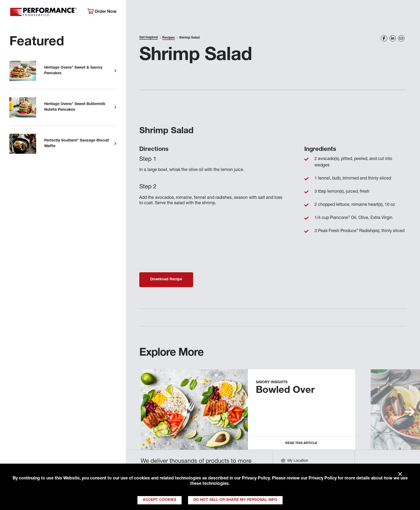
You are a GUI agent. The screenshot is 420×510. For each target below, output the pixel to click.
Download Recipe (166, 280)
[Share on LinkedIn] (393, 38)
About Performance (156, 12)
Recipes (168, 38)
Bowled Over (285, 391)
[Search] (407, 12)
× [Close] (400, 474)
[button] (410, 412)
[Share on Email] (401, 38)
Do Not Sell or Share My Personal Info (235, 500)
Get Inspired (319, 12)
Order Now (102, 12)
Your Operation (271, 12)
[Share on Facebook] (384, 38)
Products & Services (215, 12)
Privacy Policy (256, 479)
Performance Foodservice (44, 12)
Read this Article (301, 443)
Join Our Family (367, 12)
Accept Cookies (160, 500)
